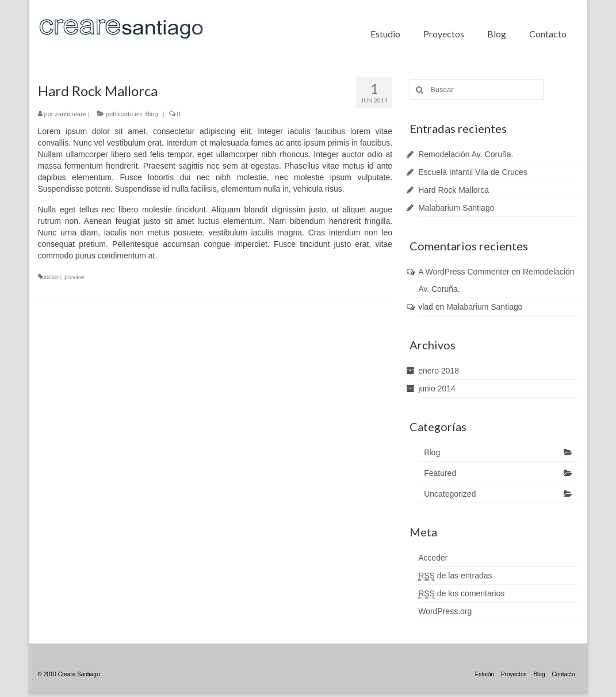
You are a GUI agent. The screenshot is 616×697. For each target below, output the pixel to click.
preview (74, 277)
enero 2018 (439, 371)
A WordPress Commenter (464, 272)
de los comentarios (461, 594)
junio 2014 (437, 389)
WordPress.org (445, 611)
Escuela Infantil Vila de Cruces (473, 172)
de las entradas (455, 576)
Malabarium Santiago (456, 208)
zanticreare (71, 114)
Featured (440, 473)
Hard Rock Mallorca (454, 190)
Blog (151, 114)
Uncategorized (450, 494)
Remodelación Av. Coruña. (466, 154)
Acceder (433, 558)
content (52, 277)
